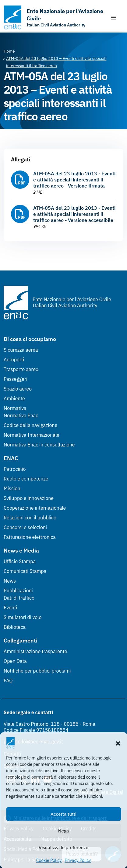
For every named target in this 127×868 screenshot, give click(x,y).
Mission (12, 488)
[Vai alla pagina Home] (9, 51)
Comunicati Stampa (25, 571)
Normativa (15, 408)
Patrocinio (15, 469)
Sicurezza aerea (21, 350)
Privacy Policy (78, 860)
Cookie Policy (49, 860)
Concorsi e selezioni (25, 527)
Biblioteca (15, 627)
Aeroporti (14, 360)
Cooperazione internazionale (35, 508)
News (10, 581)
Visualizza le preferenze (63, 847)
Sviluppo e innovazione (29, 498)
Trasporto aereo (21, 369)
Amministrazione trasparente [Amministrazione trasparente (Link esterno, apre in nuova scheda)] (35, 651)
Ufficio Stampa (20, 561)
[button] (118, 743)
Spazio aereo (18, 389)
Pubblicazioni (18, 591)
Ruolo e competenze (26, 479)
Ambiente (14, 398)
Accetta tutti (63, 814)
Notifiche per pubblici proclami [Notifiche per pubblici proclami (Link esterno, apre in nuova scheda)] (37, 671)
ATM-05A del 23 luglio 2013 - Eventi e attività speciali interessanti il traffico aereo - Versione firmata (74, 180)
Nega (63, 831)
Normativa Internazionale (32, 435)
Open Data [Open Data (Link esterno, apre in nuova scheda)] (15, 661)
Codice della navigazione (30, 425)
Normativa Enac (21, 415)
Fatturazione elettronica (30, 537)
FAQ (8, 680)
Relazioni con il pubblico (30, 518)
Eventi (11, 608)
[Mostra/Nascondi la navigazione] (114, 18)
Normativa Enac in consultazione (39, 445)
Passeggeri (16, 379)
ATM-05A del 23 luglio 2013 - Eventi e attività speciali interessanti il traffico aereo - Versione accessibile (74, 214)
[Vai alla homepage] (54, 17)
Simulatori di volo (23, 617)
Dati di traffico (19, 598)
